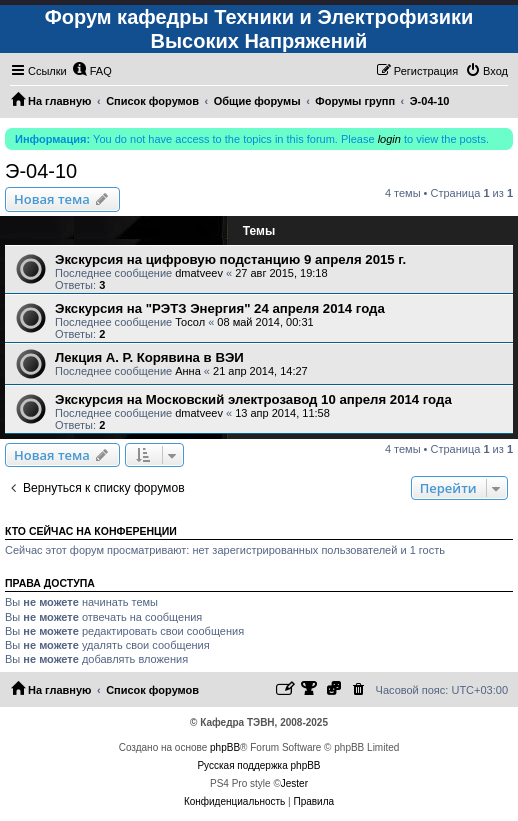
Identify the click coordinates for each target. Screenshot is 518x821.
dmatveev (199, 273)
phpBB (225, 747)
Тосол (190, 322)
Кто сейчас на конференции (91, 531)
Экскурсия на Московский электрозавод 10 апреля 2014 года (253, 399)
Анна (188, 371)
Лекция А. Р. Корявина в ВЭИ (149, 357)
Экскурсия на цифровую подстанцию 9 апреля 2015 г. (230, 259)
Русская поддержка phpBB (258, 765)
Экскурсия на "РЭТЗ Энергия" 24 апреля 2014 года (220, 308)
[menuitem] (92, 71)
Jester (294, 783)
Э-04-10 (41, 171)
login (389, 139)
